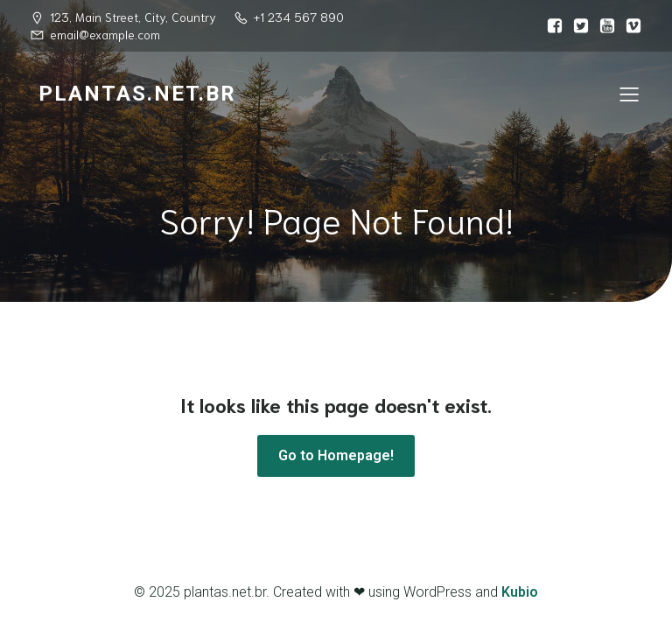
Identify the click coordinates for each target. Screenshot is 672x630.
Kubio (520, 592)
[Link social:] (550, 26)
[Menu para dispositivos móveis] (629, 94)
